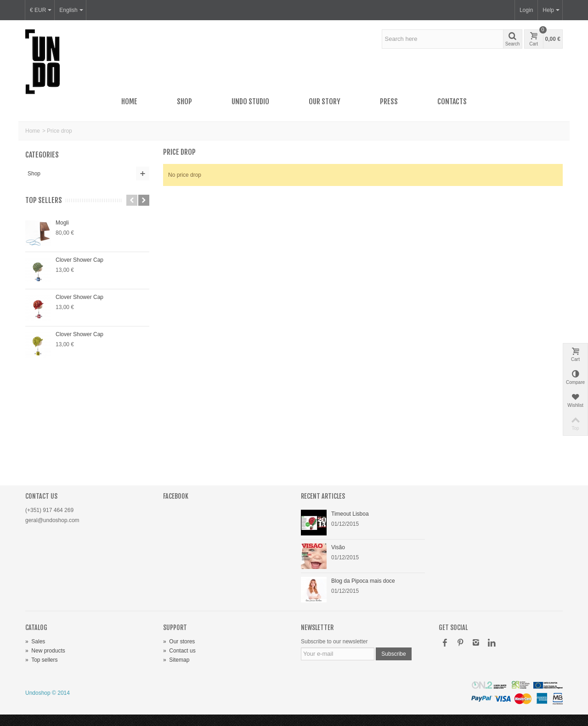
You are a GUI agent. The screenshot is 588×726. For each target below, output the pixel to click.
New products (45, 651)
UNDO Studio (250, 101)
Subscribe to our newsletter (334, 642)
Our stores (179, 642)
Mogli (62, 223)
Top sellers (44, 200)
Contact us (179, 651)
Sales (35, 642)
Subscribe (393, 654)
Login (526, 10)
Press (389, 101)
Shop (184, 101)
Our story (325, 101)
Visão (338, 547)
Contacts (452, 101)
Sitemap (176, 660)
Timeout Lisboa (350, 514)
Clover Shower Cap (79, 260)
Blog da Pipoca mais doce (363, 581)
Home (129, 101)
